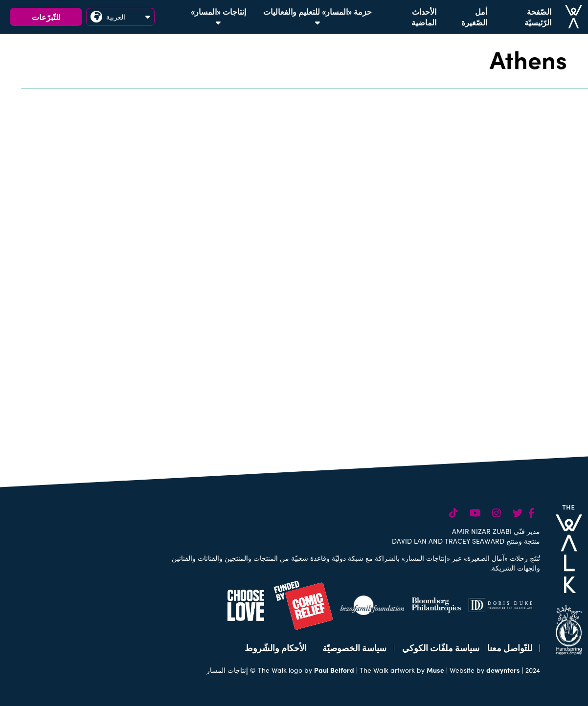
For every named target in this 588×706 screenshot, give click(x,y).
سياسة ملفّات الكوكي (441, 648)
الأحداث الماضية (424, 17)
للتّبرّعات (46, 17)
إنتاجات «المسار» (218, 16)
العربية (120, 17)
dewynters (503, 670)
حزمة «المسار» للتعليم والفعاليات (317, 16)
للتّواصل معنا (510, 648)
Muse (435, 670)
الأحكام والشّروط (276, 648)
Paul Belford (334, 670)
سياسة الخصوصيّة (354, 648)
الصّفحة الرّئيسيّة (538, 17)
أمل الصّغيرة (474, 17)
